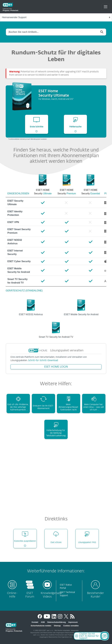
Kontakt (35, 622)
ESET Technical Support (67, 594)
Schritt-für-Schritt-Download (43, 360)
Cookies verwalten (71, 626)
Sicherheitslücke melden (41, 626)
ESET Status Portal (66, 587)
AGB (43, 622)
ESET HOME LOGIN (56, 367)
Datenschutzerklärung (57, 622)
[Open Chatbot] (105, 636)
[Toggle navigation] (106, 7)
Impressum (73, 622)
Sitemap (57, 626)
